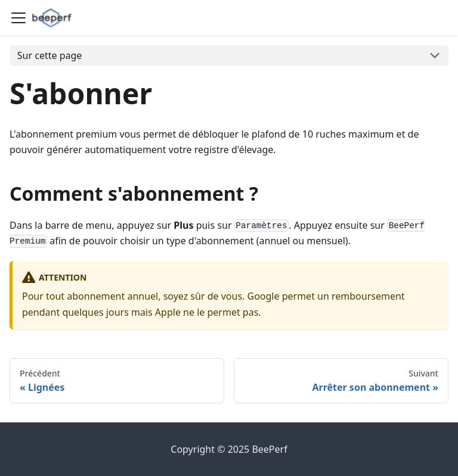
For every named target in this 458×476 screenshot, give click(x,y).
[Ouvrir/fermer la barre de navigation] (18, 18)
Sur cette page (50, 55)
